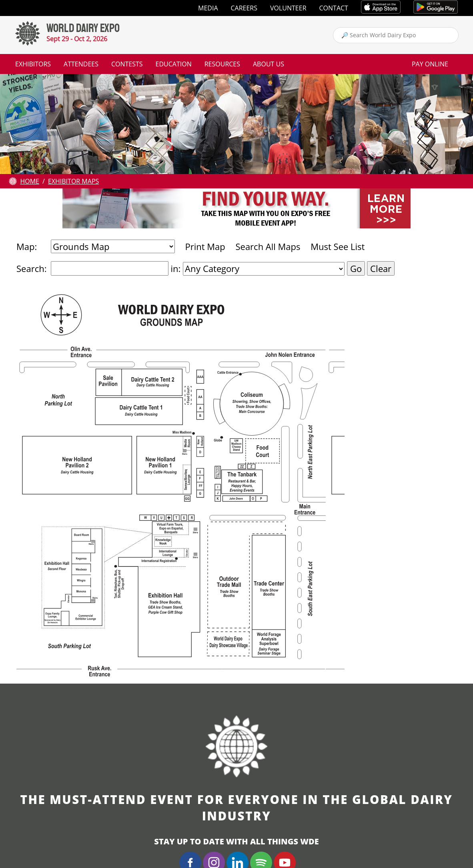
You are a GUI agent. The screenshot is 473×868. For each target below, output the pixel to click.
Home (30, 181)
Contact (334, 8)
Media (208, 8)
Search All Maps (268, 246)
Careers (244, 8)
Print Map (205, 246)
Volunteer (288, 8)
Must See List (338, 246)
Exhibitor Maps (73, 181)
